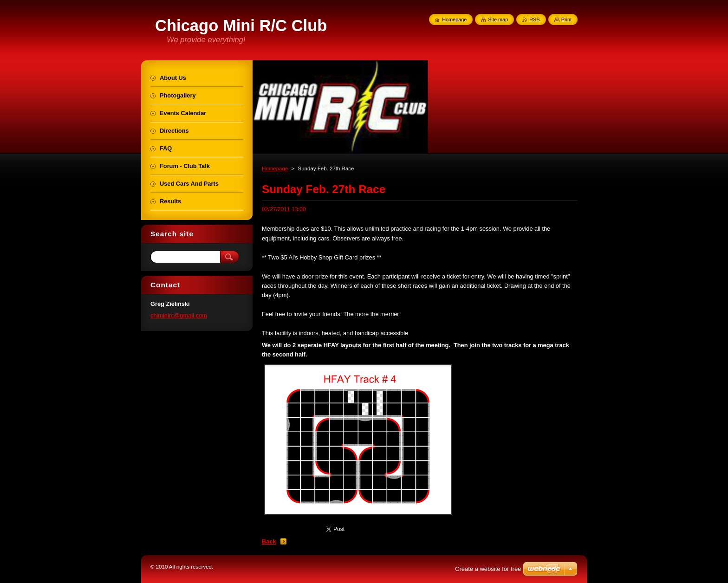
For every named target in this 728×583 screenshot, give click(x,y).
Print (566, 19)
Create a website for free (488, 569)
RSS (534, 19)
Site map (498, 19)
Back (269, 541)
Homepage (275, 168)
